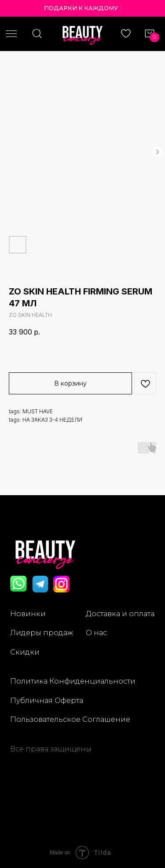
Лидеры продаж (42, 633)
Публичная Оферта (47, 700)
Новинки (28, 614)
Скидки (25, 652)
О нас (96, 633)
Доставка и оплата (120, 614)
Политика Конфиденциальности (73, 681)
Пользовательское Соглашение (70, 719)
